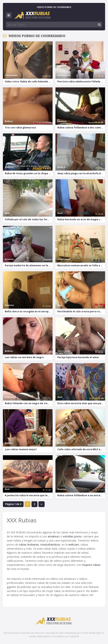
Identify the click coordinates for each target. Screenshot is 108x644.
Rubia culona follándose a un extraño (80, 495)
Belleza (9, 121)
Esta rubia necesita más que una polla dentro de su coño (81, 403)
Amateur (62, 121)
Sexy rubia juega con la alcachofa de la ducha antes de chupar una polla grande (81, 173)
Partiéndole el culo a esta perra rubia (81, 311)
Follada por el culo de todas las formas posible (29, 219)
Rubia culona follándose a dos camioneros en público (81, 128)
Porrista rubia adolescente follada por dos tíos (81, 82)
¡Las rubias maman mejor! (21, 449)
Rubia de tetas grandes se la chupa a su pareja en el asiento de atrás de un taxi (29, 173)
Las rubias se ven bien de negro (24, 357)
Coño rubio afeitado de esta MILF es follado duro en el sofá (81, 449)
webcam (74, 544)
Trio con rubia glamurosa (20, 128)
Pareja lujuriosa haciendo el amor (78, 357)
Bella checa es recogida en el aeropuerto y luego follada (29, 311)
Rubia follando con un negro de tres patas (29, 403)
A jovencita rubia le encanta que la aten (29, 495)
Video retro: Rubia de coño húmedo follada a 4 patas (29, 82)
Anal (7, 213)
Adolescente (64, 75)
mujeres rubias (91, 565)
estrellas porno (72, 536)
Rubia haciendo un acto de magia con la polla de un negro (81, 219)
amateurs (54, 536)
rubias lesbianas (29, 544)
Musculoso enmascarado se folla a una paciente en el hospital (81, 265)
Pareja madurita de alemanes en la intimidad (29, 265)
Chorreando (11, 75)
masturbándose (50, 544)
